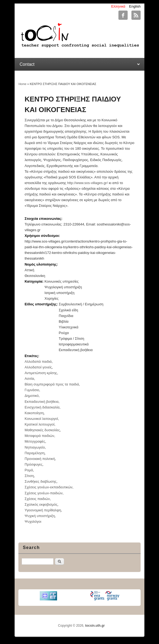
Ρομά (29, 470)
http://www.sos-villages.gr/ (87, 183)
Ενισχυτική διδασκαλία (42, 407)
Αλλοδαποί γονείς (38, 367)
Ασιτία (29, 379)
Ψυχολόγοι (33, 522)
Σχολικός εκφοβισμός (41, 504)
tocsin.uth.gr (95, 626)
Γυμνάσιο (32, 390)
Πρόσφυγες (34, 464)
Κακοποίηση (34, 413)
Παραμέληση (35, 453)
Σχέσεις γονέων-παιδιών (44, 493)
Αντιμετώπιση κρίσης (41, 373)
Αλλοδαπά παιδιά (38, 362)
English (135, 6)
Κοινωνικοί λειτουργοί (41, 419)
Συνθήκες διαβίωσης (41, 481)
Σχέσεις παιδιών (37, 499)
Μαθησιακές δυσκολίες (42, 430)
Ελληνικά (118, 6)
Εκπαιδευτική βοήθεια (42, 402)
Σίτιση (29, 476)
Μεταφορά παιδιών (39, 436)
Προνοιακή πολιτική (40, 459)
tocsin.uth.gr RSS (136, 15)
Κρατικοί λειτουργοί (39, 424)
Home (22, 84)
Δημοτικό (32, 396)
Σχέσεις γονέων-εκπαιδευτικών (49, 487)
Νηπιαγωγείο (35, 447)
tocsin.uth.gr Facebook (123, 15)
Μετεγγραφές (35, 441)
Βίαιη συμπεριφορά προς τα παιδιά (52, 384)
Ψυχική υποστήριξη (40, 516)
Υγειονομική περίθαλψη (43, 510)
